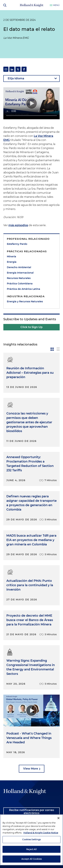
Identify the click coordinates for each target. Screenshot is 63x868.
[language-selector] (32, 78)
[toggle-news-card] (52, 349)
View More (31, 769)
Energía (12, 262)
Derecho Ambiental (19, 267)
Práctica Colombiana (20, 284)
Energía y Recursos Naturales (25, 301)
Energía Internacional (20, 273)
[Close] (58, 818)
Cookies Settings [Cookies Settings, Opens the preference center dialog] (31, 839)
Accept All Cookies (32, 859)
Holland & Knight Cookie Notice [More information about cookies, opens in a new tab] (41, 833)
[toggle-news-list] (58, 349)
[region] (32, 840)
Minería (12, 256)
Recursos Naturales (19, 278)
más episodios (18, 225)
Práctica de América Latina (24, 289)
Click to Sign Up (32, 327)
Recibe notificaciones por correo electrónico (32, 812)
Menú (56, 5)
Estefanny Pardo (17, 244)
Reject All (31, 849)
